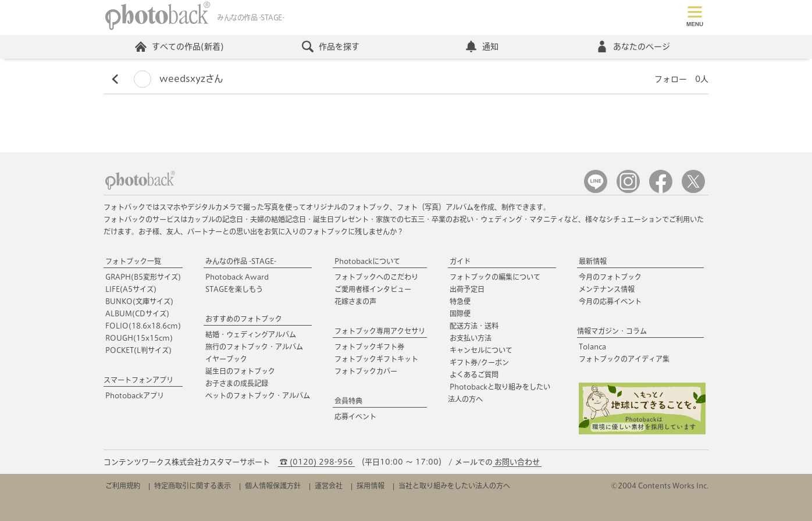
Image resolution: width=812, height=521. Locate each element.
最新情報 (593, 261)
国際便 (460, 313)
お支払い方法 (471, 338)
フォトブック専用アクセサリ (380, 331)
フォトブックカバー (366, 371)
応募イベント (355, 416)
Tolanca (592, 347)
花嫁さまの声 (355, 301)
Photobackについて (367, 261)
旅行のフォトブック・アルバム (254, 347)
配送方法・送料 (474, 326)
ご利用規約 (123, 486)
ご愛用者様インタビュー (373, 289)
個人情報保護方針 (273, 486)
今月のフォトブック (610, 277)
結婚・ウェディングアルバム (251, 334)
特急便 (460, 301)
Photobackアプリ (135, 395)
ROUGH (139, 338)
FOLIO (143, 326)
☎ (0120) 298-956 (316, 462)
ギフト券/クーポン (479, 362)
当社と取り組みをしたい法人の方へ (454, 486)
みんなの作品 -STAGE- (241, 261)
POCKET (138, 350)
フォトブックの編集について (495, 277)
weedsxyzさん (178, 79)
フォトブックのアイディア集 (624, 359)
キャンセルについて (481, 350)
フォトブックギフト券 (369, 347)
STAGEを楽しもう (234, 289)
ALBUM (137, 313)
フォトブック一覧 (133, 261)
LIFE (131, 289)
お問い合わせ (517, 462)
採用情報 (371, 486)
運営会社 (329, 486)
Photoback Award (237, 277)
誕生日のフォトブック (240, 371)
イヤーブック (226, 359)
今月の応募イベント (610, 301)
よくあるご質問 (474, 374)
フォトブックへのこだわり (376, 277)
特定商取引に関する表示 (193, 486)
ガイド (460, 261)
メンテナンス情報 (607, 289)
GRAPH (143, 277)
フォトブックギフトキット (376, 359)
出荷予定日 (467, 289)
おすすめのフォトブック (244, 319)
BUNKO (139, 301)
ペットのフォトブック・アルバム (258, 395)
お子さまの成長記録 (237, 383)
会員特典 (348, 401)
